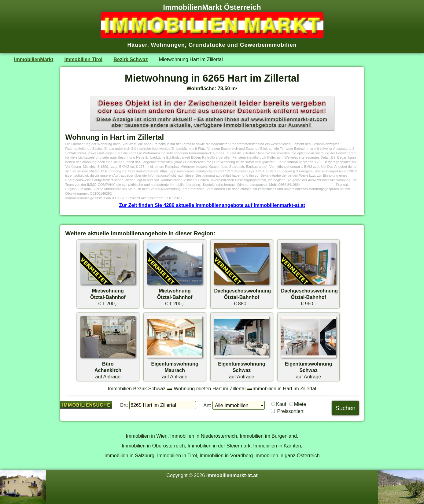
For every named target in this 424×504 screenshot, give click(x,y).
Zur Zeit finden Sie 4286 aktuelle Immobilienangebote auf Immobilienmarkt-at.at (212, 205)
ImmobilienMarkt (34, 59)
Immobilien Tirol (83, 59)
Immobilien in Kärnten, (278, 446)
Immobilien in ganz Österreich (287, 455)
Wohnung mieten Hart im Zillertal (210, 388)
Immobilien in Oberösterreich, (154, 446)
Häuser (137, 45)
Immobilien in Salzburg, (130, 455)
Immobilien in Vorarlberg (226, 455)
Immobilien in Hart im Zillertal (284, 388)
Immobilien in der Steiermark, (220, 446)
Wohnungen (168, 45)
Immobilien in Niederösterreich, (204, 436)
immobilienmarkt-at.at (232, 475)
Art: (207, 405)
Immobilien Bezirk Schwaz (137, 388)
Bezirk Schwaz (131, 59)
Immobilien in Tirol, (178, 455)
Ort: (124, 405)
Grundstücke (207, 45)
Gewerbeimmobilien (268, 45)
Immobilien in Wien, (147, 436)
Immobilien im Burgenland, (269, 436)
